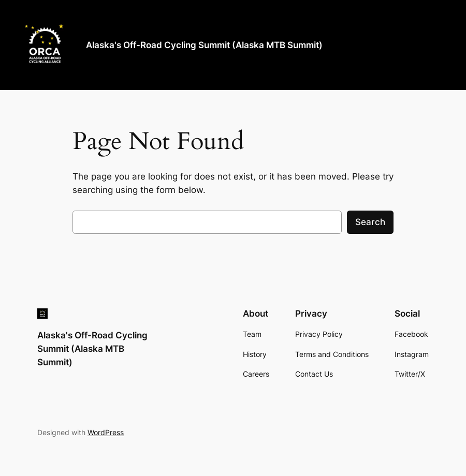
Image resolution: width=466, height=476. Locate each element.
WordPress (106, 432)
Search (370, 222)
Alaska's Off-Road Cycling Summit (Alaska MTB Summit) (204, 45)
